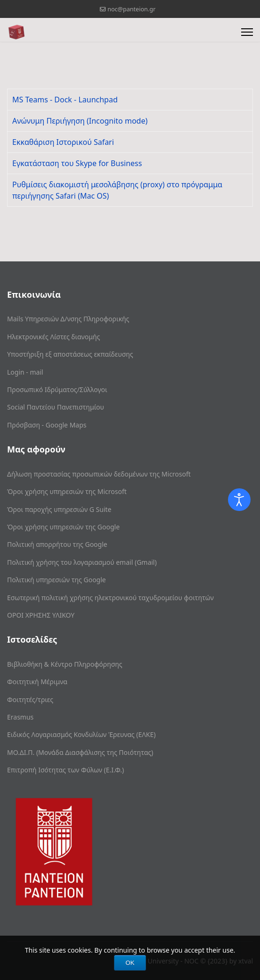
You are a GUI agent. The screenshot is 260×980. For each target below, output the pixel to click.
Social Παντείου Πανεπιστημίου (56, 407)
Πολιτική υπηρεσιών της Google (57, 580)
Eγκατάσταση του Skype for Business (77, 163)
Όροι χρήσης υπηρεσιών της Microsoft (67, 491)
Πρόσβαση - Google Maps (47, 425)
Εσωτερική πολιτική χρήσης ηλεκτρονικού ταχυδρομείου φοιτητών (110, 598)
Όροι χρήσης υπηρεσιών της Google (63, 527)
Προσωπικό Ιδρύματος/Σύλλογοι (57, 389)
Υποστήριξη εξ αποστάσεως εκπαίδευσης (70, 354)
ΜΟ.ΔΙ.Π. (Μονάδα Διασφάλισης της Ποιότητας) (80, 752)
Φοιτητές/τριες (30, 699)
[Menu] (247, 32)
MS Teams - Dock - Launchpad (65, 100)
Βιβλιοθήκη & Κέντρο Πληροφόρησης (65, 664)
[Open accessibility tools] (239, 500)
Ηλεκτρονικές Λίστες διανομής (53, 337)
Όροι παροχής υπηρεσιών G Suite (59, 509)
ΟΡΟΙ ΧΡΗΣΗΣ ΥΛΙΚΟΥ (41, 615)
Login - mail (25, 372)
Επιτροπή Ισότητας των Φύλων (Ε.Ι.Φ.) (65, 770)
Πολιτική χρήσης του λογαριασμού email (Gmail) (82, 562)
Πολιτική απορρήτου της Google (57, 544)
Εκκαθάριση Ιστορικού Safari (63, 142)
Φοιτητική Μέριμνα (37, 682)
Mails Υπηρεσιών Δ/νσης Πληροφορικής (68, 319)
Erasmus (20, 717)
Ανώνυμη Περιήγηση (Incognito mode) (80, 121)
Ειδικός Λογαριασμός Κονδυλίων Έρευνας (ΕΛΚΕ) (81, 734)
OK (130, 963)
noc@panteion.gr (131, 9)
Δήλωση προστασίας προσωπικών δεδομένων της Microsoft (99, 474)
